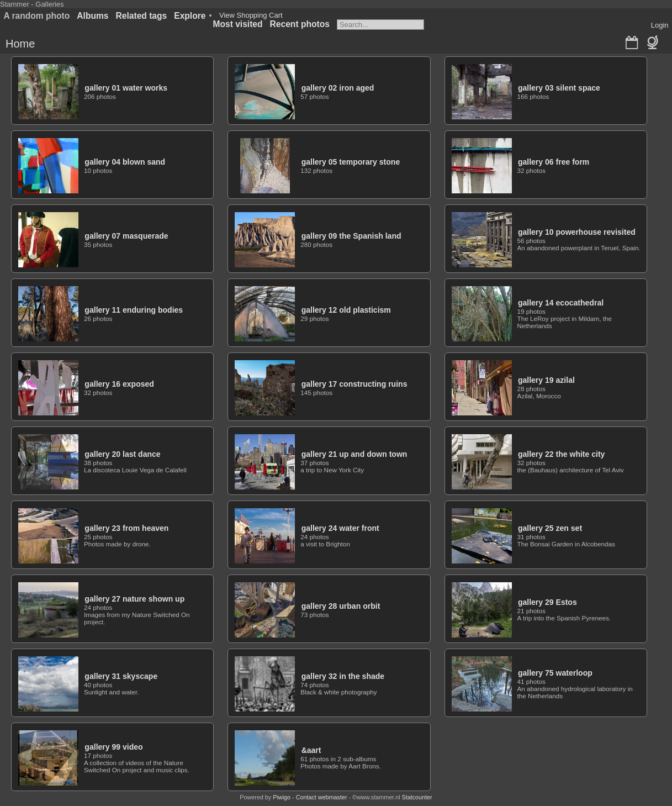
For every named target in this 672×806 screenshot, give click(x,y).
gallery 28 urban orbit (341, 606)
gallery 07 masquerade (126, 236)
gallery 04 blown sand (125, 162)
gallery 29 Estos (547, 602)
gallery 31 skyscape (121, 676)
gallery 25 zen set (550, 528)
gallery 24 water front (340, 528)
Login (660, 25)
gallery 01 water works (126, 88)
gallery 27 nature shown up (134, 599)
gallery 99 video (113, 747)
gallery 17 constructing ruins (354, 384)
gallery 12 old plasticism (346, 310)
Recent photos (300, 24)
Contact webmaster (322, 797)
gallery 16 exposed (119, 384)
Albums (92, 16)
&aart (311, 750)
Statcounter (417, 797)
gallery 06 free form (554, 162)
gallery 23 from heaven (126, 528)
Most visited (237, 24)
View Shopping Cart (251, 15)
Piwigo (282, 797)
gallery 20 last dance (122, 454)
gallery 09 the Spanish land (351, 236)
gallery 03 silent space (559, 88)
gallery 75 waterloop (555, 673)
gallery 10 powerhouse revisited (577, 232)
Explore (190, 16)
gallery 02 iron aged (338, 88)
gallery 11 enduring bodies (134, 310)
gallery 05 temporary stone (351, 162)
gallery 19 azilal (546, 380)
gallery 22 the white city (562, 454)
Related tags (142, 16)
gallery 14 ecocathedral (561, 303)
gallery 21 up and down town (354, 454)
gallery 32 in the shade (343, 676)
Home (20, 44)
